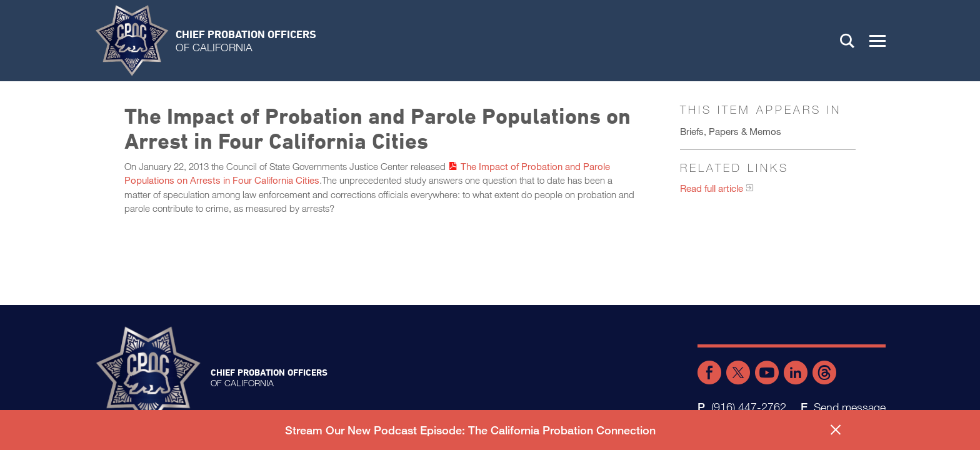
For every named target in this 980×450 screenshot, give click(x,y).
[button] (877, 41)
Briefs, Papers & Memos (731, 131)
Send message (850, 407)
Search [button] (847, 41)
